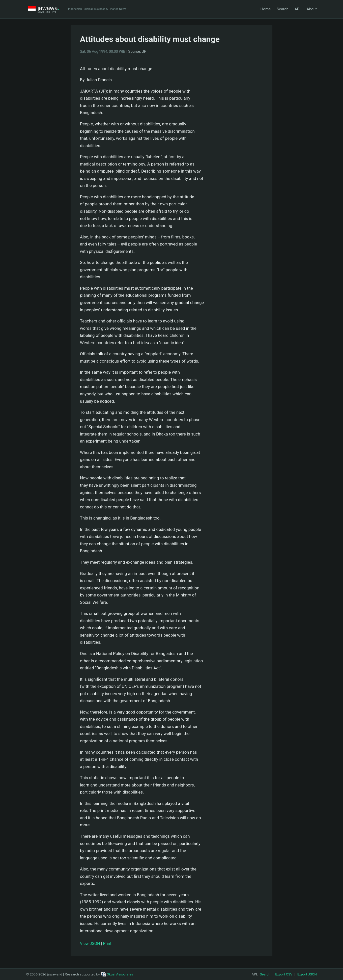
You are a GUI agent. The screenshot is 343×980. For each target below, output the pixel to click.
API (298, 9)
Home (265, 9)
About (312, 9)
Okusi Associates (117, 974)
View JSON (90, 944)
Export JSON (307, 974)
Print (107, 944)
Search (283, 9)
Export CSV (284, 974)
